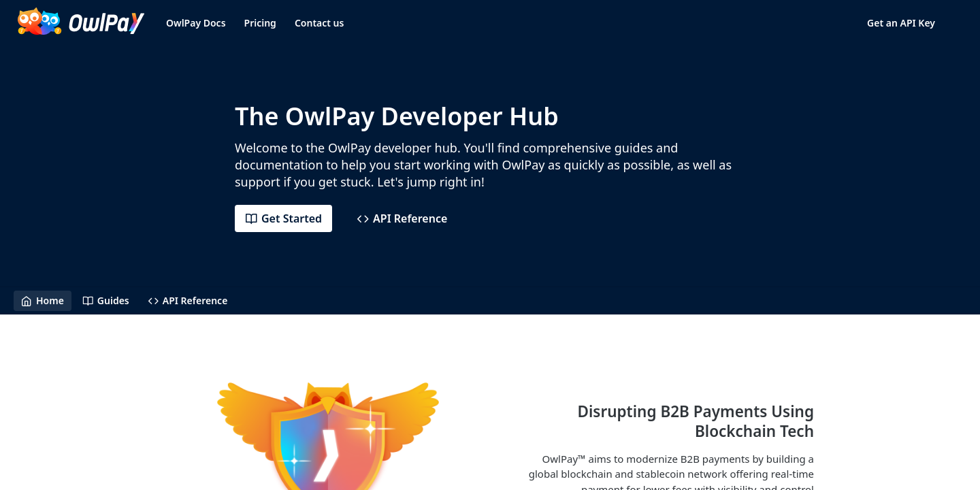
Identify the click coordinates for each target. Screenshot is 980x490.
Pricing (260, 23)
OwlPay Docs (196, 23)
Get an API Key (901, 23)
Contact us (320, 23)
